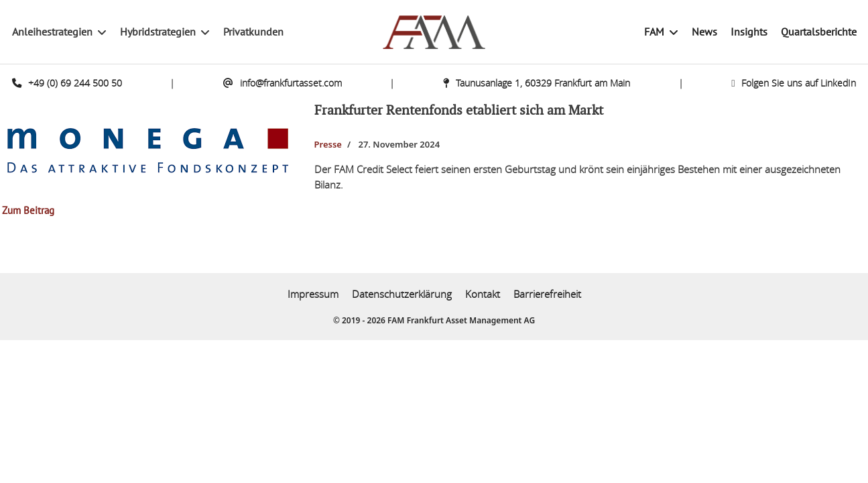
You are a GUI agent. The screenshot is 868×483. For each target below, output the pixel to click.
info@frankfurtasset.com (283, 83)
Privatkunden (253, 32)
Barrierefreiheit (547, 294)
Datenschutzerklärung (402, 294)
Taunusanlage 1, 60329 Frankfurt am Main (537, 83)
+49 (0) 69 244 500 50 (67, 83)
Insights (749, 32)
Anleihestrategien (52, 32)
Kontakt (483, 294)
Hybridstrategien (158, 32)
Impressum (313, 294)
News (704, 32)
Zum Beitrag (28, 211)
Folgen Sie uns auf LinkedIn (794, 83)
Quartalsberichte (819, 32)
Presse (328, 144)
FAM (654, 32)
